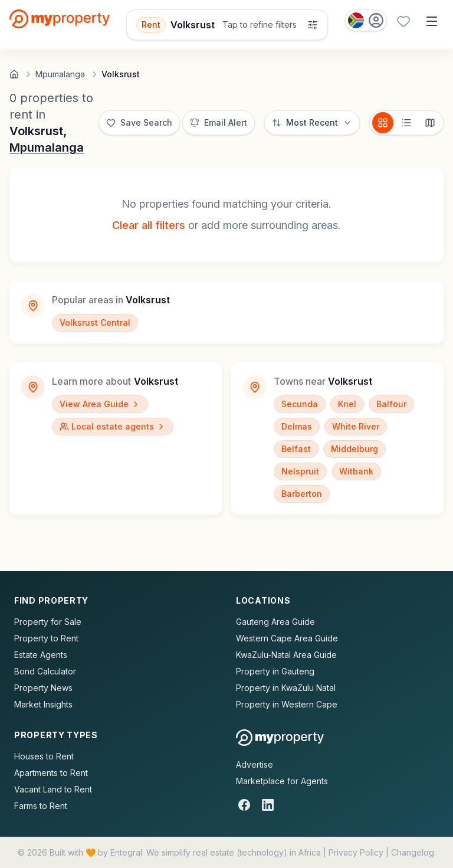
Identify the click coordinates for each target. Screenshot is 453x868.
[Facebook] (244, 805)
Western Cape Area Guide (287, 638)
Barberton (302, 494)
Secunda (300, 404)
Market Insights (43, 704)
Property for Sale (48, 622)
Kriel (347, 404)
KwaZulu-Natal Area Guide (286, 655)
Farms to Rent (41, 806)
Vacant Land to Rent (53, 789)
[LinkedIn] (268, 805)
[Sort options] (312, 123)
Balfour (391, 404)
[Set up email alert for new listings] (219, 123)
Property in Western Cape (287, 704)
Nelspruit (300, 471)
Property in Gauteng (275, 671)
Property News (43, 688)
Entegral (126, 852)
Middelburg (354, 449)
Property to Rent (46, 638)
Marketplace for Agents (282, 781)
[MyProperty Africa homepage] (280, 738)
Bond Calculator (45, 671)
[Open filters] (227, 25)
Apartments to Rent (51, 773)
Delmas (297, 426)
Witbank (356, 471)
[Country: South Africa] (366, 20)
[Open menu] (432, 21)
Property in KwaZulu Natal (286, 688)
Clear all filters (149, 225)
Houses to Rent (44, 756)
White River (356, 426)
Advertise (255, 764)
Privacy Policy (356, 852)
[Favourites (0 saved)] (403, 21)
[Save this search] (139, 123)
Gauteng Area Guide (275, 622)
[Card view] (383, 123)
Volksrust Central (95, 322)
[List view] (406, 123)
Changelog (413, 852)
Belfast (296, 449)
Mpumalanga (47, 148)
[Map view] (430, 123)
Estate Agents (41, 655)
